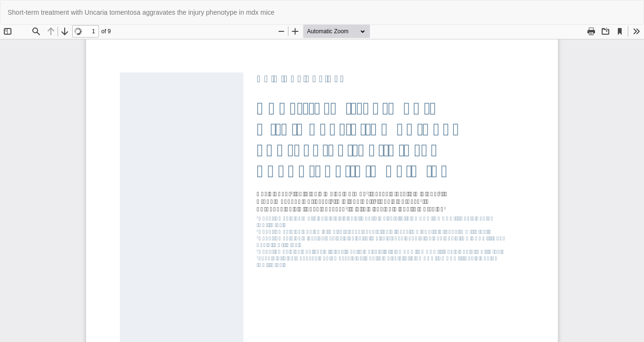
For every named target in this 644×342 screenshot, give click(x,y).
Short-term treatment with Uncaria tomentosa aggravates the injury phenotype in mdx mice (141, 12)
